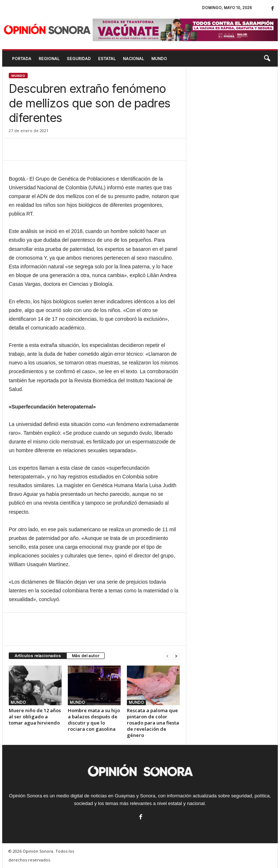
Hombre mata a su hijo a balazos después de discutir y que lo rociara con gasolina (94, 720)
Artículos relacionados (38, 656)
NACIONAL (133, 59)
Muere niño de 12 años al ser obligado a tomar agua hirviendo (35, 717)
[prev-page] (167, 656)
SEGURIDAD (79, 59)
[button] (267, 59)
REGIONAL (49, 59)
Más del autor (85, 656)
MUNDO (159, 59)
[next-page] (176, 656)
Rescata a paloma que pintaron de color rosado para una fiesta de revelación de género (153, 723)
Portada (22, 59)
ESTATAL (107, 59)
